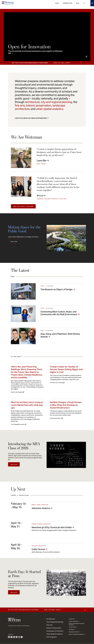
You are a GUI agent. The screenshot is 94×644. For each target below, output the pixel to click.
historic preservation (39, 105)
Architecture (51, 619)
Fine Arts (49, 625)
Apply (57, 4)
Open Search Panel (84, 4)
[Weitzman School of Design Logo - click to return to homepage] (9, 4)
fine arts (20, 105)
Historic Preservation (54, 628)
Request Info (68, 4)
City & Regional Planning (55, 622)
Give (78, 4)
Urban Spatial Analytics (55, 634)
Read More (14, 242)
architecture (32, 102)
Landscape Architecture (55, 631)
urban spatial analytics (50, 109)
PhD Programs (51, 637)
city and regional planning (56, 102)
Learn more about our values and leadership (31, 118)
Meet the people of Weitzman (23, 206)
